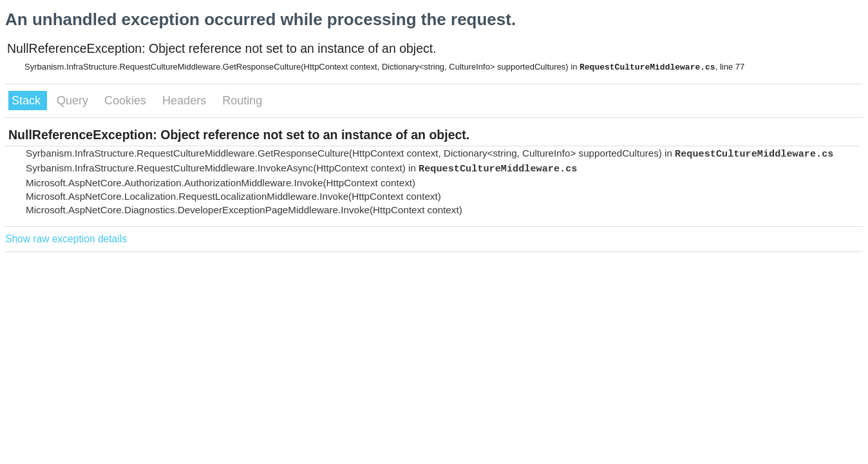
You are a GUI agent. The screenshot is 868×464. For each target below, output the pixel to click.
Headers (186, 101)
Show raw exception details (66, 239)
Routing (242, 101)
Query (74, 101)
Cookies (127, 101)
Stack (28, 101)
